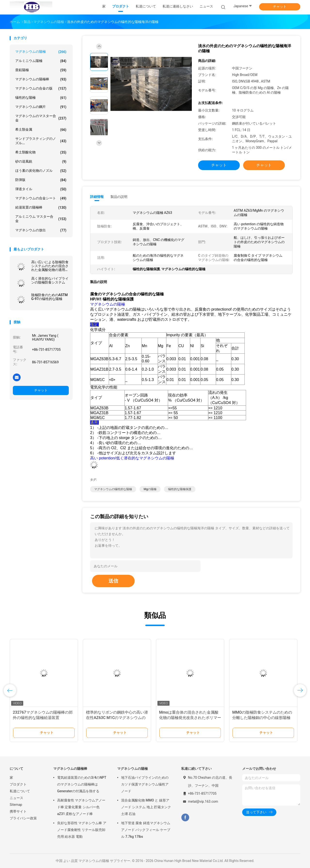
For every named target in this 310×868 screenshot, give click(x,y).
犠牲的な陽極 (41, 98)
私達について (20, 791)
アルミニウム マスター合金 (41, 219)
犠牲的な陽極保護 (180, 489)
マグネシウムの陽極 (41, 52)
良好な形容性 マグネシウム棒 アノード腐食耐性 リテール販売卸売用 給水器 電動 (82, 830)
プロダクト (18, 784)
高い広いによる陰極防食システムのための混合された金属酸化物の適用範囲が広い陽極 (50, 266)
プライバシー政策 (23, 818)
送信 (113, 581)
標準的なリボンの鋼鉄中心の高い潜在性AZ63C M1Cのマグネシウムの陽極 (117, 718)
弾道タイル (41, 189)
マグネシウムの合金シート (41, 198)
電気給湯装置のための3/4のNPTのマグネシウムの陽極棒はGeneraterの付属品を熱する (82, 784)
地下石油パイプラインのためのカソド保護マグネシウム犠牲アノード (145, 784)
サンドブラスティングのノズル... (41, 141)
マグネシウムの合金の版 (41, 89)
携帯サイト (18, 811)
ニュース (16, 798)
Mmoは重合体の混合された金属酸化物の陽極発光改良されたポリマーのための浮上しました (190, 718)
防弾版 (41, 180)
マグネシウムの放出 (41, 230)
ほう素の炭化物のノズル (41, 171)
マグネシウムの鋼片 (41, 107)
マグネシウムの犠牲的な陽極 (113, 489)
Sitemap (16, 805)
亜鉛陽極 (41, 70)
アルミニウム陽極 (41, 61)
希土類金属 (41, 130)
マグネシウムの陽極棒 (41, 79)
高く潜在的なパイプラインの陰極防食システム (50, 280)
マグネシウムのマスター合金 (41, 118)
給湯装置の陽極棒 (41, 208)
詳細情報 (97, 197)
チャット (280, 7)
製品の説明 (119, 197)
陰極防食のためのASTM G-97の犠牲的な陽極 (50, 297)
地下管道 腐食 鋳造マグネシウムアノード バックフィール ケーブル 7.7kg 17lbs (146, 830)
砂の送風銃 (41, 162)
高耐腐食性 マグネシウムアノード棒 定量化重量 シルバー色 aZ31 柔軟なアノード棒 (81, 807)
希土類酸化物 (41, 152)
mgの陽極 (150, 489)
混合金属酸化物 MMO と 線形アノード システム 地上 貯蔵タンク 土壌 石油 (146, 807)
